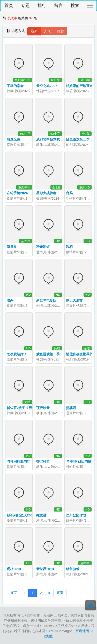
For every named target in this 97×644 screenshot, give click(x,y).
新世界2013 (45, 569)
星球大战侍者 (46, 193)
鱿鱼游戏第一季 (48, 354)
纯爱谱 (41, 515)
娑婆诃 (71, 408)
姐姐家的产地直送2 (80, 86)
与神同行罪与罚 (18, 462)
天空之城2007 (47, 86)
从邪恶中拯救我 (48, 139)
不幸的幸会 (15, 86)
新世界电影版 (46, 300)
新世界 (12, 247)
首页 (9, 6)
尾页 (60, 593)
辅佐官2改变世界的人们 (24, 408)
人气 (47, 31)
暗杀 (10, 300)
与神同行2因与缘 (79, 462)
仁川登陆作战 (76, 515)
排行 (42, 6)
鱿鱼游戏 (73, 569)
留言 (58, 6)
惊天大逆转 (74, 300)
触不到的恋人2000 (21, 515)
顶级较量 (43, 408)
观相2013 (14, 569)
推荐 (61, 31)
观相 (69, 247)
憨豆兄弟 (13, 139)
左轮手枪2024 (17, 193)
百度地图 (82, 631)
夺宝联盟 (43, 462)
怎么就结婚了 (17, 354)
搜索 (75, 6)
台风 (69, 193)
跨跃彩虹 (43, 247)
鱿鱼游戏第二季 (78, 139)
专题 (25, 6)
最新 (34, 31)
